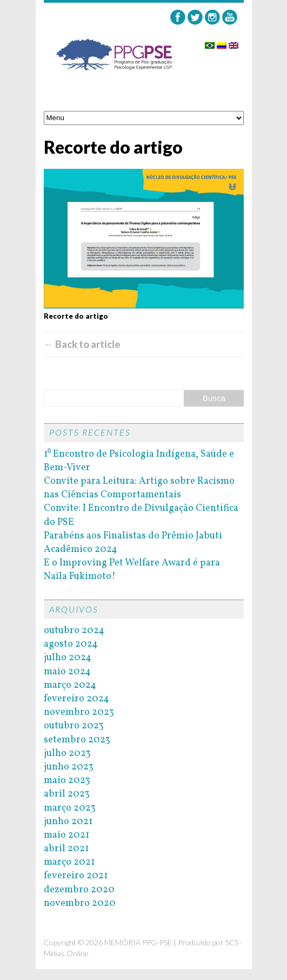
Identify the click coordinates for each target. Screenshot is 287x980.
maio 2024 (67, 672)
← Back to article (82, 344)
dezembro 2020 (79, 890)
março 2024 (70, 685)
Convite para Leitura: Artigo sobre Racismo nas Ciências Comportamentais (139, 488)
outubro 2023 (74, 726)
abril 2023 (67, 794)
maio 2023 (67, 781)
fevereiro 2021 (76, 876)
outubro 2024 (74, 631)
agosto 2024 (71, 644)
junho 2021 (68, 822)
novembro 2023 (79, 712)
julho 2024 (68, 658)
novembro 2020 (80, 903)
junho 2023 (69, 767)
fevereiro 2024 (76, 699)
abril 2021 (66, 849)
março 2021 (69, 862)
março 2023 (70, 808)
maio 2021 (66, 835)
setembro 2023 (77, 740)
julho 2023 (67, 754)
